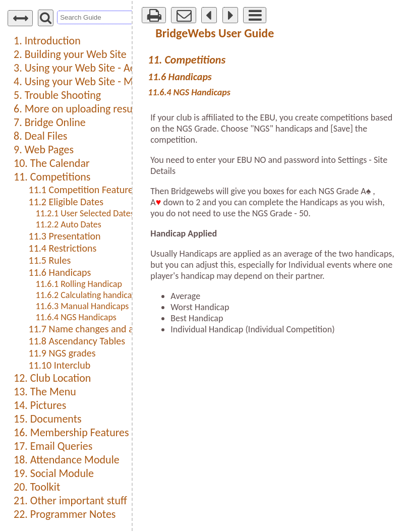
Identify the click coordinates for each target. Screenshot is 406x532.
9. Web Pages (44, 150)
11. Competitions (52, 177)
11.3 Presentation (65, 236)
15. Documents (48, 419)
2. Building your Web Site (70, 54)
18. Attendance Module (67, 460)
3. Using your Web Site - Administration (102, 68)
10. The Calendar (52, 163)
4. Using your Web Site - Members (90, 81)
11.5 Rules (50, 260)
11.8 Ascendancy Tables (77, 341)
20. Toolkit (37, 487)
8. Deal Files (40, 136)
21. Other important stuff (70, 500)
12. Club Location (52, 378)
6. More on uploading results (78, 109)
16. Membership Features (71, 432)
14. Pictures (40, 405)
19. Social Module (54, 473)
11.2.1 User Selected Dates (85, 213)
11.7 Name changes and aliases (93, 329)
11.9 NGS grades (62, 353)
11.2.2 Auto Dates (69, 224)
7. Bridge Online (50, 122)
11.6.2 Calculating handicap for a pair (104, 295)
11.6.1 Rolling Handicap (79, 284)
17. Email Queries (53, 446)
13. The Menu (45, 392)
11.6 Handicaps (60, 272)
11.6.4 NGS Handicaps (76, 317)
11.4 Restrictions (63, 248)
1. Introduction (47, 41)
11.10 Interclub (60, 365)
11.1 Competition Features (83, 190)
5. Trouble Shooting (57, 95)
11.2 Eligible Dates (66, 202)
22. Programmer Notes (65, 514)
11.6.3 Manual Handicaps (82, 306)
